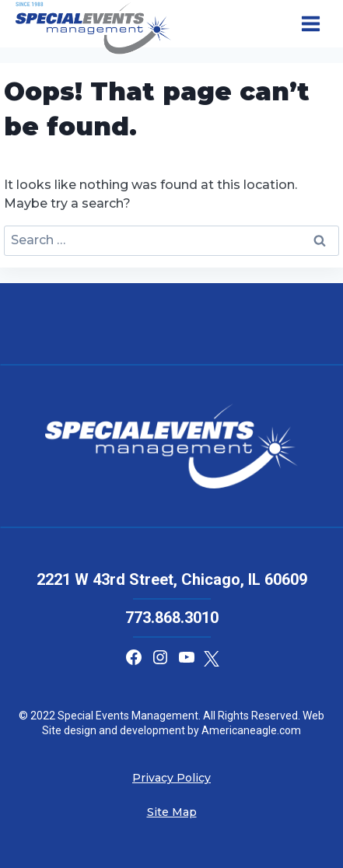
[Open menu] (310, 24)
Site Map (172, 812)
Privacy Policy (171, 778)
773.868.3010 (172, 618)
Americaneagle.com (250, 730)
